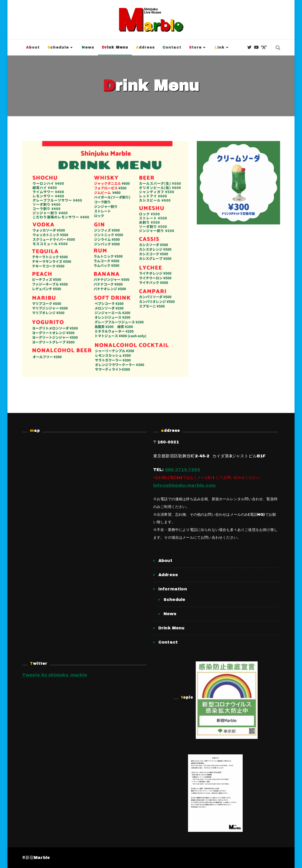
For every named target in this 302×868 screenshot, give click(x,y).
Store (195, 47)
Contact (172, 47)
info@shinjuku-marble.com (184, 485)
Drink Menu (115, 47)
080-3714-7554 (182, 470)
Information (173, 589)
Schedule (58, 47)
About (33, 47)
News (88, 47)
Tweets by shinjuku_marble (55, 675)
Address (145, 47)
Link (220, 47)
